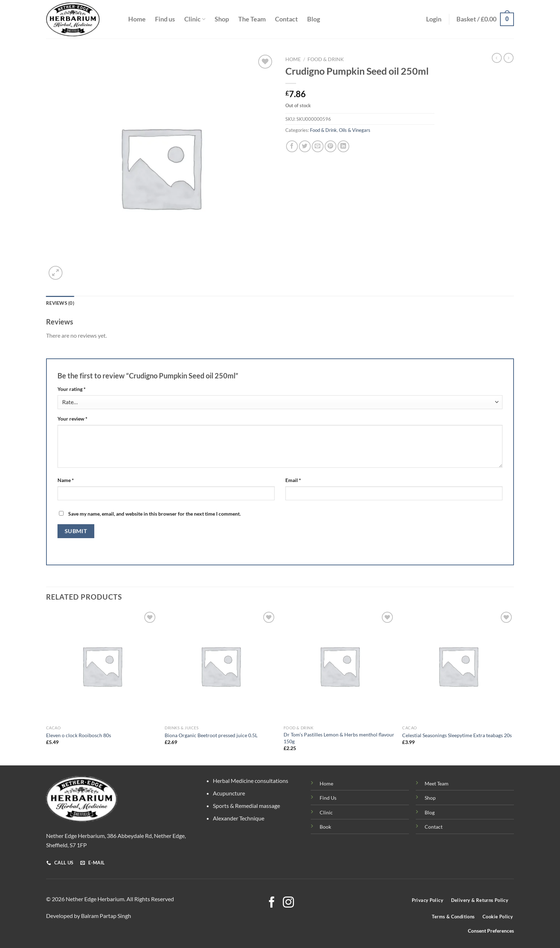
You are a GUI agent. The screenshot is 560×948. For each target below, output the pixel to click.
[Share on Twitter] (305, 146)
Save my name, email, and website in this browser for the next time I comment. (154, 514)
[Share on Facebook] (292, 146)
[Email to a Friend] (318, 146)
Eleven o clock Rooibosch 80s (79, 735)
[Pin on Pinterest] (331, 146)
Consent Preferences (491, 931)
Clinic (195, 19)
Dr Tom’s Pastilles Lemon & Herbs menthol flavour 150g (339, 738)
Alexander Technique (239, 818)
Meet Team (437, 783)
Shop (222, 19)
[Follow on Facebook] (272, 903)
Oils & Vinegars (355, 130)
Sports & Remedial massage (246, 806)
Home (137, 19)
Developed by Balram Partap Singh (89, 916)
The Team (252, 19)
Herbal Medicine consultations (251, 781)
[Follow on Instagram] (288, 903)
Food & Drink (326, 59)
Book (325, 827)
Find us (165, 19)
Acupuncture (229, 793)
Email (293, 480)
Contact (286, 19)
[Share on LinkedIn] (343, 146)
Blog (314, 19)
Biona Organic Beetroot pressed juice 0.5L (211, 735)
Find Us (328, 798)
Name (66, 480)
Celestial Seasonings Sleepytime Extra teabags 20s (457, 735)
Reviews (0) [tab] (60, 303)
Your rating (72, 389)
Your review (72, 419)
